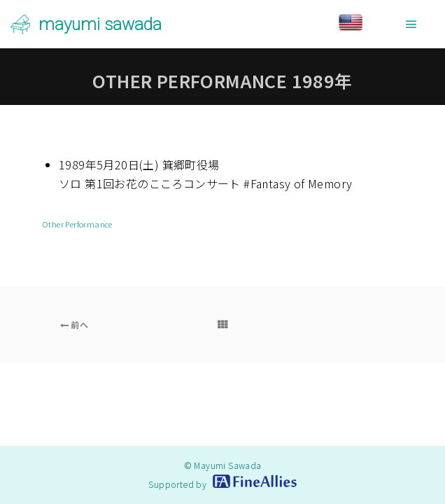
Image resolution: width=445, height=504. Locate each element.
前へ (75, 324)
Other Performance (77, 224)
